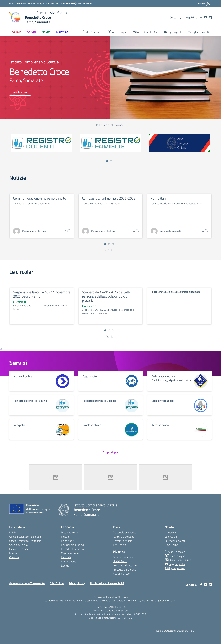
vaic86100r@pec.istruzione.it (162, 600)
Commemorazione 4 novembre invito (40, 198)
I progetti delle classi (125, 569)
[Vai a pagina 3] (113, 244)
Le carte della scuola (73, 549)
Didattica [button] (62, 32)
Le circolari (171, 537)
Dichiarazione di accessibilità (107, 583)
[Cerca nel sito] (175, 17)
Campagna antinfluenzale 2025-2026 (109, 198)
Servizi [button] (32, 32)
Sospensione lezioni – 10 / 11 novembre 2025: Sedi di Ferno (42, 294)
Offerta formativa (123, 557)
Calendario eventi (175, 541)
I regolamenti (69, 561)
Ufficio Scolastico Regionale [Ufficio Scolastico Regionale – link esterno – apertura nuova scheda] (25, 537)
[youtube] (206, 17)
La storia (66, 557)
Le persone (67, 541)
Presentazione (69, 532)
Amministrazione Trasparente (27, 583)
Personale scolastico (125, 532)
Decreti (65, 566)
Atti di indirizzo (121, 574)
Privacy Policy (77, 583)
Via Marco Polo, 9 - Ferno (115, 597)
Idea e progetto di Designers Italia (175, 631)
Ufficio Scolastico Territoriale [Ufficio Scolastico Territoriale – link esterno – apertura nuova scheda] (25, 541)
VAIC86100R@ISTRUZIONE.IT (77, 3)
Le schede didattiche (125, 565)
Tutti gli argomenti (199, 32)
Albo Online (171, 545)
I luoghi (65, 537)
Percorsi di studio (122, 541)
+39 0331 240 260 (66, 600)
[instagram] (210, 17)
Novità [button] (46, 32)
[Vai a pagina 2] (111, 161)
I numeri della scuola (73, 545)
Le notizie (170, 532)
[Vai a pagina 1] (107, 161)
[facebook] (201, 17)
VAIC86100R (123, 610)
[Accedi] (204, 4)
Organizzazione (70, 553)
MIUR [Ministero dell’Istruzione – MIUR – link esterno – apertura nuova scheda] (13, 532)
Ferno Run (158, 198)
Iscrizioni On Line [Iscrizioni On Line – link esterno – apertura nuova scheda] (19, 549)
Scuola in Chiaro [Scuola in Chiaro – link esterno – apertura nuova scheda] (18, 545)
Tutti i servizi (120, 545)
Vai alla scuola (20, 92)
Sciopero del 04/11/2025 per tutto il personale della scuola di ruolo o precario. (108, 296)
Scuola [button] (17, 32)
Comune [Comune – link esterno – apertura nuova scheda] (14, 557)
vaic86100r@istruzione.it (97, 600)
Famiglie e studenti (124, 537)
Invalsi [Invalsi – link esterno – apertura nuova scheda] (13, 553)
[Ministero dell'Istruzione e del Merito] (13, 3)
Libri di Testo (120, 561)
